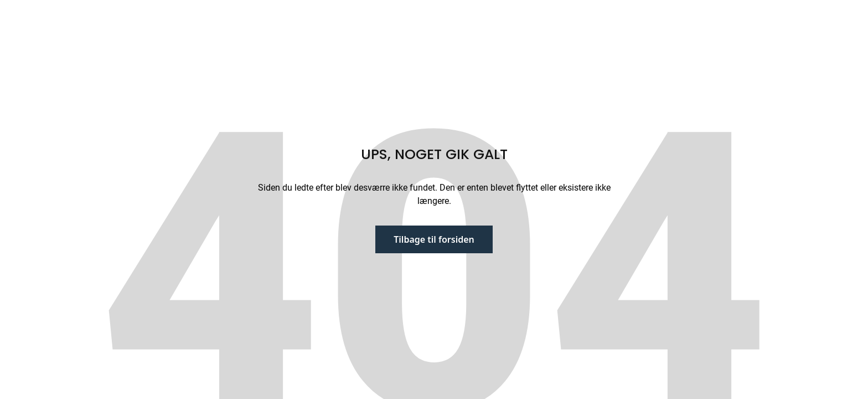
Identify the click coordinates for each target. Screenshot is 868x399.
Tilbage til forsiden (434, 239)
